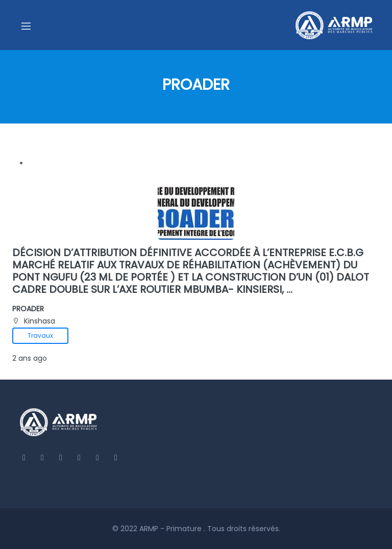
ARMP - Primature (171, 529)
